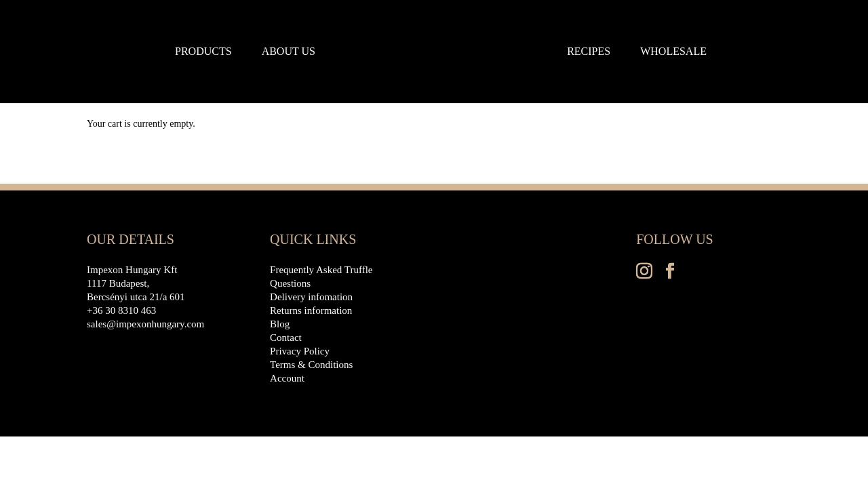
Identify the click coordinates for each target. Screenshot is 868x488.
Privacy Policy (300, 351)
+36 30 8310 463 (121, 310)
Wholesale (673, 52)
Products (203, 52)
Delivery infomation (311, 297)
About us (289, 52)
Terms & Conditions (311, 365)
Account (287, 378)
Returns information (311, 310)
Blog (280, 324)
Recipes (589, 52)
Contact (286, 338)
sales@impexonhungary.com (145, 324)
